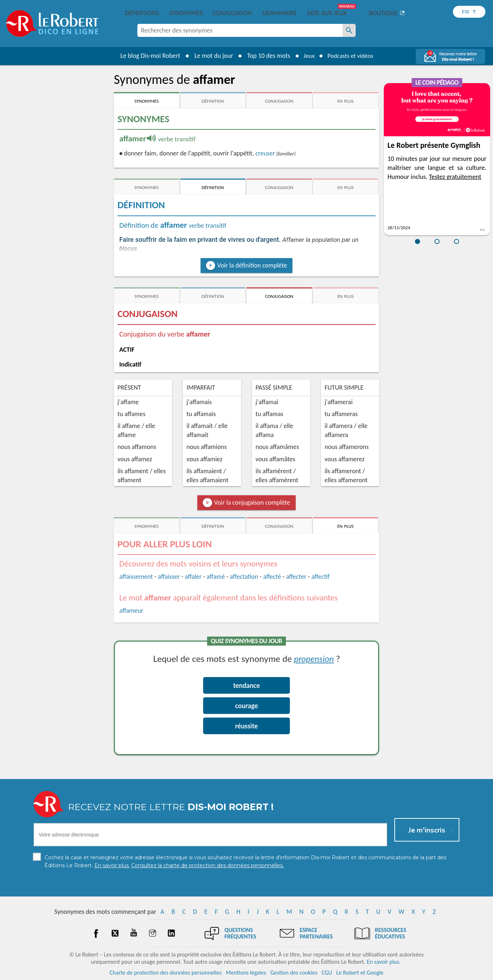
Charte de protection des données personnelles (166, 973)
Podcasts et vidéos (351, 56)
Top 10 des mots (266, 56)
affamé (216, 577)
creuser (265, 153)
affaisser (169, 577)
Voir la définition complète (252, 265)
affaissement (136, 577)
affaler (193, 577)
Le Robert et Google (360, 973)
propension (314, 658)
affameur (131, 611)
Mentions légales (246, 973)
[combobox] (240, 30)
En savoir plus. (384, 962)
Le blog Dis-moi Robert (147, 56)
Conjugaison (232, 13)
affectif (320, 577)
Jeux (307, 56)
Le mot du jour (211, 56)
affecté (272, 577)
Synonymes (186, 13)
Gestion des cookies (294, 973)
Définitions (142, 13)
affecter (296, 577)
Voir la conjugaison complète (252, 502)
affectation (244, 577)
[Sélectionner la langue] (469, 12)
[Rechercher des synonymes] (349, 30)
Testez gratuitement (455, 177)
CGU (327, 973)
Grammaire (279, 13)
